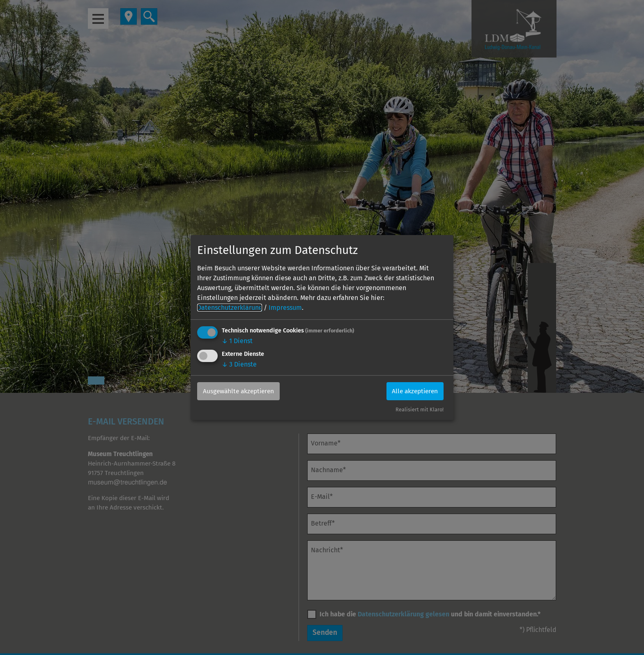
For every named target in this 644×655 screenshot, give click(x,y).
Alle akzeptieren (413, 391)
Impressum (285, 308)
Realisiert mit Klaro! (420, 409)
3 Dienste (239, 364)
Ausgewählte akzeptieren (241, 391)
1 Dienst (237, 341)
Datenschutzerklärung (230, 308)
